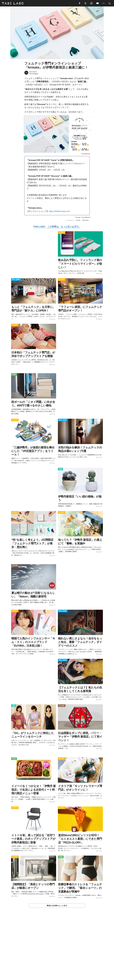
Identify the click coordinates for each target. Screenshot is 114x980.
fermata (78, 221)
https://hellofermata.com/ (59, 212)
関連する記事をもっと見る (57, 906)
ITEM (60, 469)
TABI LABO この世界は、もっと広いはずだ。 (57, 227)
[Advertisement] (57, 949)
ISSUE (14, 375)
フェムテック (71, 221)
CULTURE (15, 566)
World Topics (86, 221)
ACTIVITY (62, 233)
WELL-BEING (16, 280)
